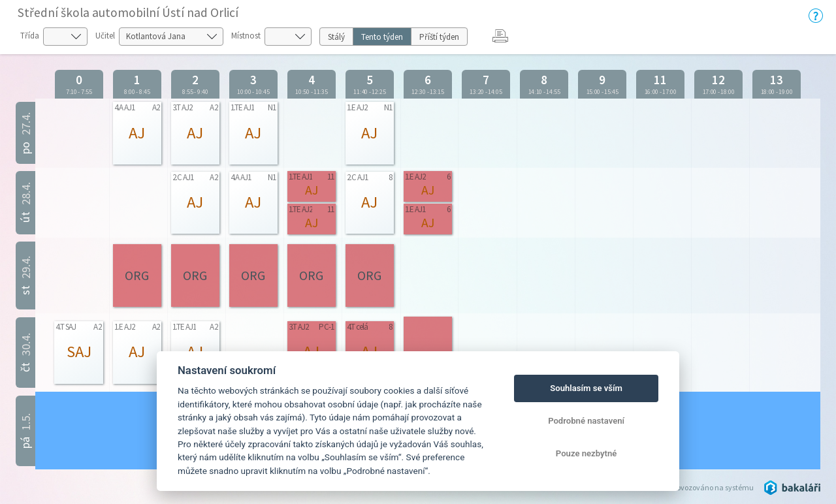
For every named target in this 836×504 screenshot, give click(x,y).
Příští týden (439, 37)
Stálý (336, 37)
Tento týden (382, 37)
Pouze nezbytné (587, 453)
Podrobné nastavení (586, 421)
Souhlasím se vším (586, 388)
